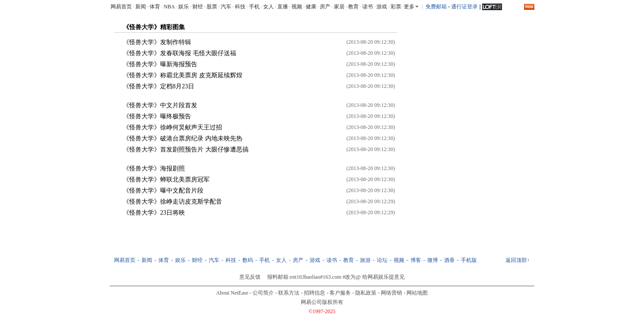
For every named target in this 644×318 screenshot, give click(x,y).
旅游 (365, 260)
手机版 (469, 260)
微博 (433, 260)
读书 (368, 7)
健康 (311, 7)
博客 (416, 260)
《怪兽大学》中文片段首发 (160, 105)
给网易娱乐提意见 (383, 277)
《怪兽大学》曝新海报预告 (160, 64)
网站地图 (417, 293)
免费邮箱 (436, 7)
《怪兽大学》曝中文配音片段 (163, 191)
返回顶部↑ (517, 260)
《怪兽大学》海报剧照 (154, 168)
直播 (283, 7)
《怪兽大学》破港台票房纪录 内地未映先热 (183, 138)
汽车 (226, 7)
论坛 (382, 260)
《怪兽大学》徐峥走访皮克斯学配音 (172, 202)
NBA (169, 7)
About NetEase (232, 293)
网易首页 (121, 7)
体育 (155, 7)
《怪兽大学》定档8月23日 (159, 86)
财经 (198, 7)
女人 (268, 7)
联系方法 (289, 293)
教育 (353, 7)
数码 (248, 260)
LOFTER (492, 6)
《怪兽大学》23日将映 (154, 213)
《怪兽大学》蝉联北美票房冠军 (166, 180)
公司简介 (263, 293)
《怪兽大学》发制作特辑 (157, 42)
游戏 (382, 7)
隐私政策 (366, 293)
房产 (325, 7)
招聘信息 (314, 293)
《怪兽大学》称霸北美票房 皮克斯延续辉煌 (183, 75)
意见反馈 (250, 277)
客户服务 (340, 293)
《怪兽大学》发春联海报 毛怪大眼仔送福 (180, 53)
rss (529, 7)
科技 (240, 7)
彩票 (396, 7)
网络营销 (391, 293)
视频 (297, 7)
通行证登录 (464, 7)
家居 (339, 7)
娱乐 (184, 7)
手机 (254, 7)
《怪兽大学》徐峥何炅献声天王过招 (172, 127)
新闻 (141, 7)
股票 (212, 7)
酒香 (449, 260)
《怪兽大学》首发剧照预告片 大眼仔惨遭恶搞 (186, 150)
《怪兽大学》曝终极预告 (157, 116)
